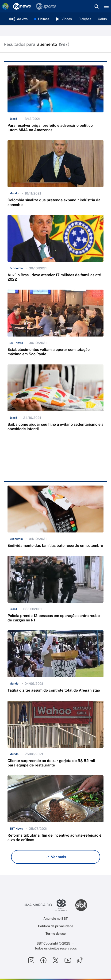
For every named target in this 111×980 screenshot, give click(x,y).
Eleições (85, 19)
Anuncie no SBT (55, 919)
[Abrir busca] (96, 6)
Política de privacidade (56, 926)
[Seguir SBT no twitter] (56, 960)
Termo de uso (56, 934)
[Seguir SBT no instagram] (31, 960)
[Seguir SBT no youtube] (68, 960)
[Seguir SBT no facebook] (43, 960)
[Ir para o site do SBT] (81, 905)
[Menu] (106, 6)
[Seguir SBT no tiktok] (80, 960)
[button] (55, 101)
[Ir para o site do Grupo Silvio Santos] (48, 905)
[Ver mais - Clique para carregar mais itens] (56, 857)
